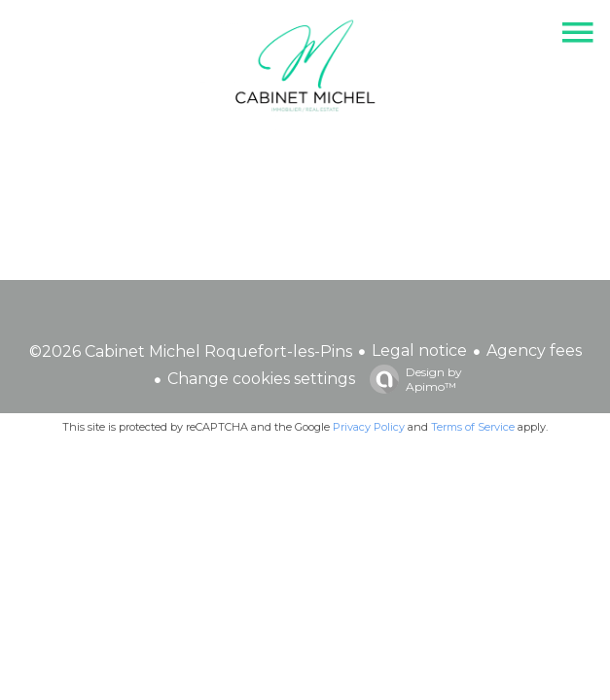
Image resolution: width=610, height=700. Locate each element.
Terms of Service (473, 427)
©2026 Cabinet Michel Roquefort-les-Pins (191, 351)
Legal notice (419, 350)
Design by (411, 379)
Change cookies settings (261, 379)
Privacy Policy (369, 427)
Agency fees (534, 350)
